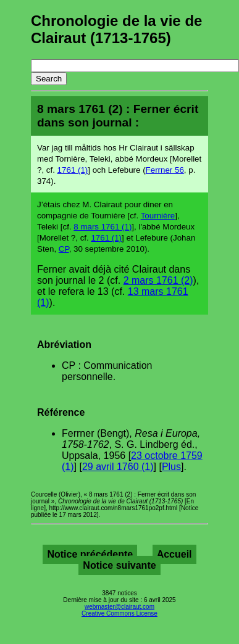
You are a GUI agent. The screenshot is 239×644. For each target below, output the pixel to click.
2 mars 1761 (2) (158, 280)
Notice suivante (119, 565)
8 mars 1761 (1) (103, 227)
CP (64, 249)
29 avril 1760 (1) (118, 467)
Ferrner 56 (165, 170)
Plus (171, 467)
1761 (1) (73, 170)
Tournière (158, 216)
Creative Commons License (119, 613)
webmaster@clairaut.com (119, 607)
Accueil (174, 554)
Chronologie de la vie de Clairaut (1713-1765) (116, 29)
